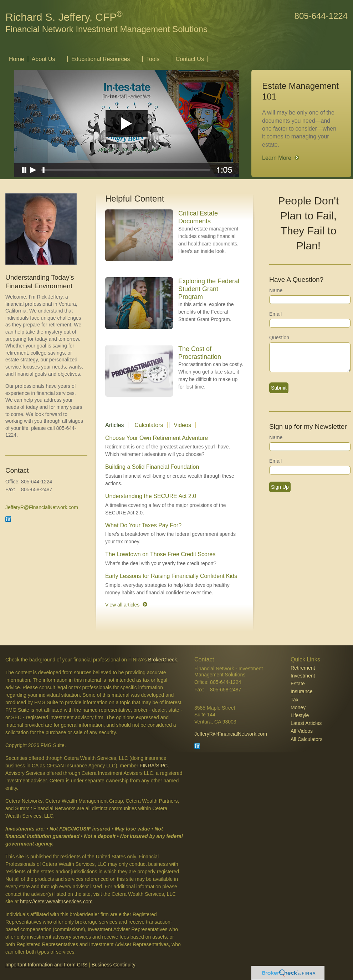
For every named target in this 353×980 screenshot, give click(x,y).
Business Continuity (114, 965)
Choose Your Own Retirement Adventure (157, 438)
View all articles (122, 605)
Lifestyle (300, 715)
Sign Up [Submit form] (280, 487)
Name (276, 290)
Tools (153, 59)
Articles (114, 425)
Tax (295, 700)
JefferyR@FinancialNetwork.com (42, 507)
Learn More (277, 158)
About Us (44, 59)
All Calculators (306, 739)
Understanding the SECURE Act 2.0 (151, 496)
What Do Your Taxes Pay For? (143, 525)
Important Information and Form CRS (46, 965)
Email (275, 314)
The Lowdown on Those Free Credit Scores (160, 554)
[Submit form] (279, 388)
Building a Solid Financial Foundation (152, 467)
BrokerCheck (162, 660)
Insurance (301, 691)
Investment (303, 676)
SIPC (162, 766)
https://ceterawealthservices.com (56, 902)
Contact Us (190, 59)
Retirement (303, 668)
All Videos (302, 731)
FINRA (147, 766)
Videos (182, 425)
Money (298, 707)
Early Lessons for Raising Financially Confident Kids (171, 576)
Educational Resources (101, 59)
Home (17, 59)
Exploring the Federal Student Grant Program (209, 289)
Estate (298, 684)
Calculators (149, 425)
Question (279, 337)
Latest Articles (306, 723)
